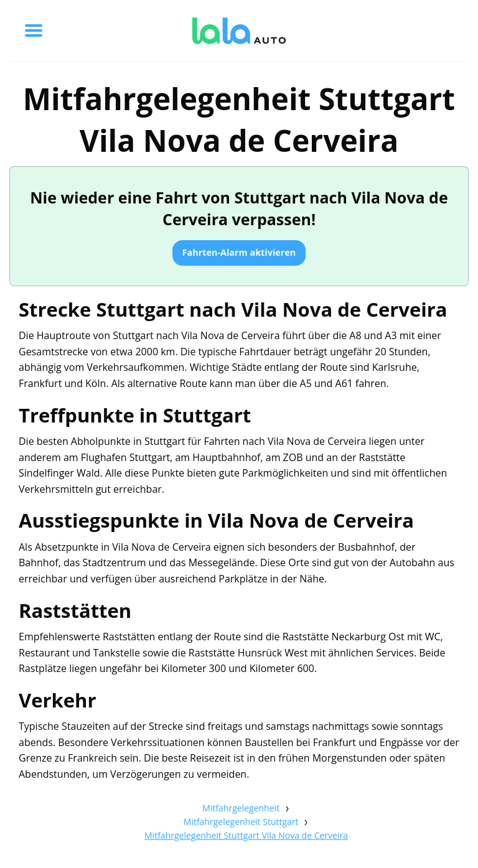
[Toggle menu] (34, 30)
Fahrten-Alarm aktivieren (239, 252)
